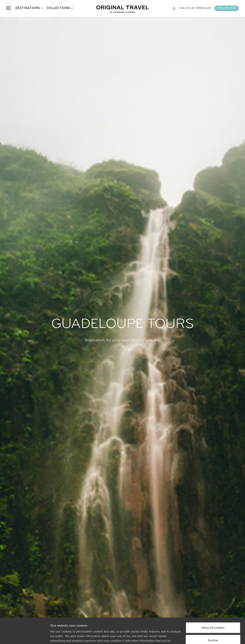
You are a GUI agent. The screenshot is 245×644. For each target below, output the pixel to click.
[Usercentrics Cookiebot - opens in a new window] (25, 637)
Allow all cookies (213, 604)
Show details (59, 636)
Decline (213, 616)
